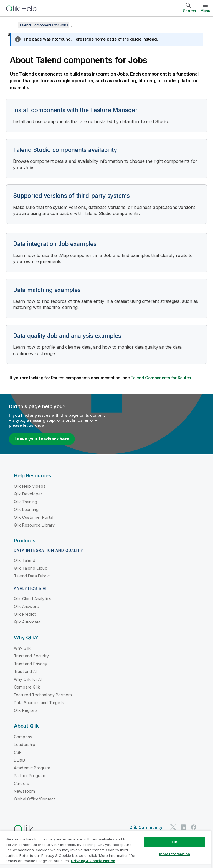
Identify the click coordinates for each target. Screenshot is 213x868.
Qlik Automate (27, 622)
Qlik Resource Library (34, 525)
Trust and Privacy (31, 664)
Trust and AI (25, 671)
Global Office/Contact (34, 799)
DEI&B (19, 760)
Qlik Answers (26, 606)
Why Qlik (22, 648)
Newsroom (24, 791)
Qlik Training (26, 502)
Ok (174, 842)
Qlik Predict (25, 614)
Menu (205, 11)
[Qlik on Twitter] (173, 827)
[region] (105, 849)
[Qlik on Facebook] (194, 827)
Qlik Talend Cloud (31, 568)
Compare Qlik (27, 687)
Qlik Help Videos (30, 486)
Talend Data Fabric (32, 576)
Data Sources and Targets (39, 703)
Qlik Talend (25, 560)
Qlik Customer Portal (34, 517)
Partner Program (30, 776)
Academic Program (32, 768)
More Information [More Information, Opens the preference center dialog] (175, 854)
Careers (21, 783)
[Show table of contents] (11, 25)
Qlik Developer (28, 494)
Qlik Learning (26, 509)
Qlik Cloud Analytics (33, 599)
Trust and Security (31, 656)
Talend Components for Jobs (44, 25)
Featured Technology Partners (43, 695)
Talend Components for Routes (161, 378)
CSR (18, 752)
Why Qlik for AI (28, 679)
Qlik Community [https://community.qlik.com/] (146, 827)
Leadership (25, 744)
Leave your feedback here (42, 439)
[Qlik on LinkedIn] (183, 827)
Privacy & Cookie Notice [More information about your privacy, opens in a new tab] (93, 861)
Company (23, 737)
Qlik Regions (26, 710)
